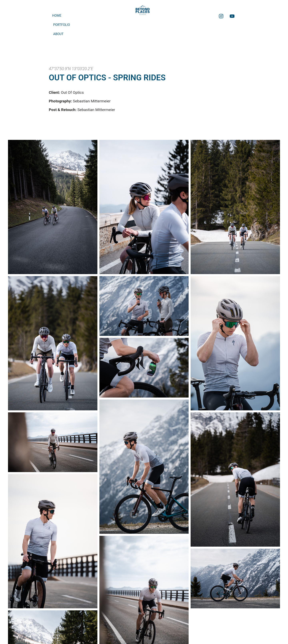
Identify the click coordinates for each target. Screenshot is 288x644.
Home (57, 16)
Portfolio (62, 25)
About (58, 34)
